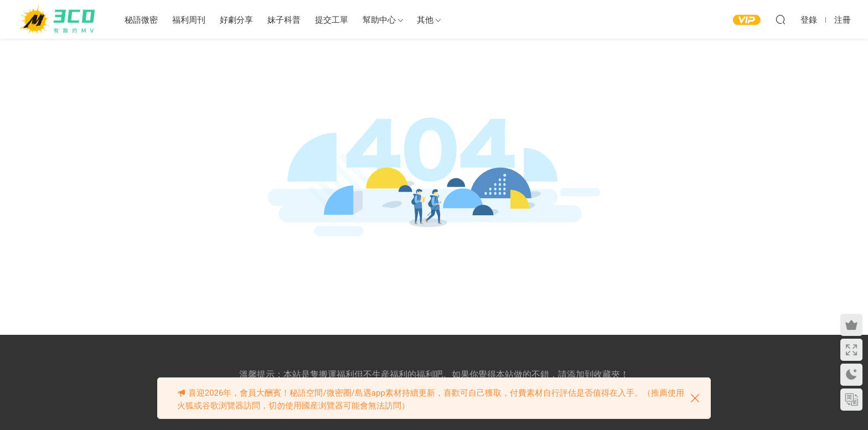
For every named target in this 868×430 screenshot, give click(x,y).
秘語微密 (141, 20)
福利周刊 (189, 20)
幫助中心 (379, 20)
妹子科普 (284, 20)
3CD (59, 19)
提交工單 (332, 20)
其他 (425, 20)
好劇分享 (236, 20)
